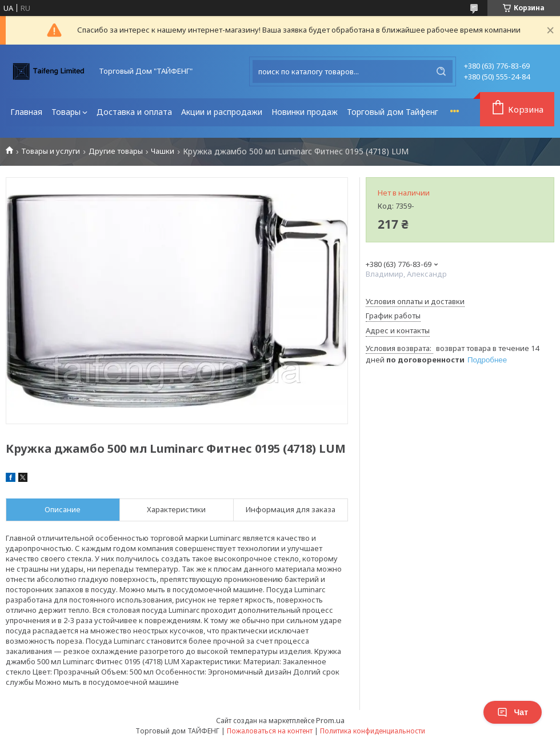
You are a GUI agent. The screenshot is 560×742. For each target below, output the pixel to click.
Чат (513, 712)
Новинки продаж (305, 112)
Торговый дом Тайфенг (393, 112)
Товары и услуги (51, 151)
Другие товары (116, 151)
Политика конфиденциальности (373, 731)
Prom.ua (330, 720)
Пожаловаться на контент (270, 731)
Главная (26, 112)
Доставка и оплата (134, 112)
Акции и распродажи (222, 112)
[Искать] (441, 71)
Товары (66, 112)
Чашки (163, 151)
